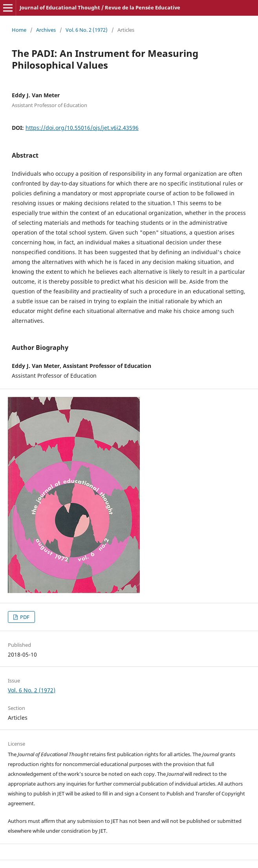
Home (19, 30)
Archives (46, 30)
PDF (24, 617)
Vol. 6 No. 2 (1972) (87, 30)
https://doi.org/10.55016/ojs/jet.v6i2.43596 (82, 128)
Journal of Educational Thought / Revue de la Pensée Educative (100, 7)
